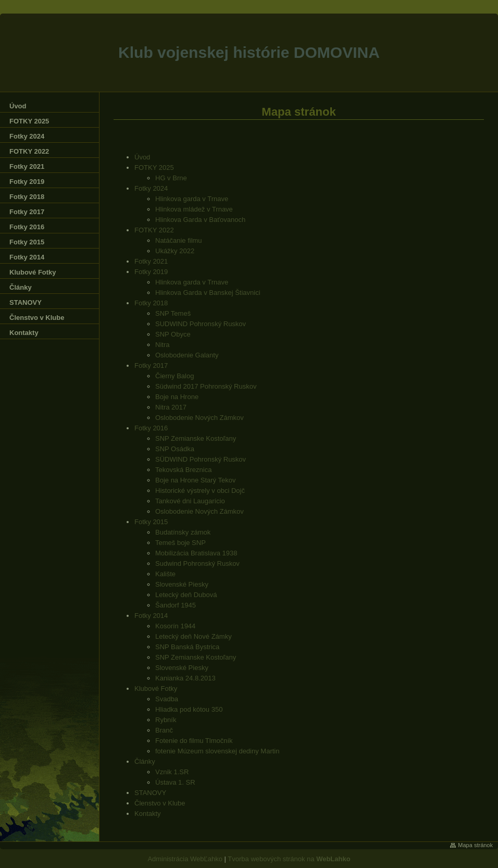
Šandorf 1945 (176, 605)
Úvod (142, 157)
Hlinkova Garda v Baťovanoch (200, 220)
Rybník (166, 720)
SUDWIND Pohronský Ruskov (201, 324)
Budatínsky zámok (183, 532)
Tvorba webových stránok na (289, 859)
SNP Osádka (175, 449)
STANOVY (150, 793)
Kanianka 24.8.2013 (185, 678)
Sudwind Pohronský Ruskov (197, 563)
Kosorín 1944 (175, 626)
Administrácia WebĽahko (185, 859)
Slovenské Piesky (182, 584)
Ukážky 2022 (175, 251)
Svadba (167, 699)
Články (145, 761)
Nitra (162, 345)
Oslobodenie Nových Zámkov (200, 418)
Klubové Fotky (156, 689)
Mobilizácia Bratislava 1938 (196, 553)
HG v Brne (171, 178)
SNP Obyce (173, 334)
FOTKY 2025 (154, 168)
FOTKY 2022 (154, 230)
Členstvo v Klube (160, 803)
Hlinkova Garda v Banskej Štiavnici (208, 293)
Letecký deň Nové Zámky (194, 636)
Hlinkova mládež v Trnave (194, 209)
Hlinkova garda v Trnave (192, 199)
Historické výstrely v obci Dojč (200, 491)
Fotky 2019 (151, 272)
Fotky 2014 (151, 616)
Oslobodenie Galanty (187, 355)
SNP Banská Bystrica (187, 647)
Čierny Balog (175, 376)
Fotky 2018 (151, 303)
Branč (164, 730)
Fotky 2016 (151, 428)
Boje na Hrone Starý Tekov (195, 480)
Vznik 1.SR (172, 772)
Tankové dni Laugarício (190, 501)
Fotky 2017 (151, 365)
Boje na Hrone (177, 397)
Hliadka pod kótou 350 (189, 709)
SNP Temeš (173, 313)
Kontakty (148, 814)
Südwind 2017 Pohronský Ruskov (206, 386)
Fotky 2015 (151, 522)
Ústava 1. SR (175, 782)
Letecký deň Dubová (186, 595)
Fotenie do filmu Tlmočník (194, 741)
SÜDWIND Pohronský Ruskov (201, 459)
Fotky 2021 (151, 261)
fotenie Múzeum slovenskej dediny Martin (217, 751)
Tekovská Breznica (183, 470)
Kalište (165, 574)
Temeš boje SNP (180, 543)
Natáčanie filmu (179, 240)
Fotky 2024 (151, 188)
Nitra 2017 (171, 407)
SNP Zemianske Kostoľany (196, 438)
